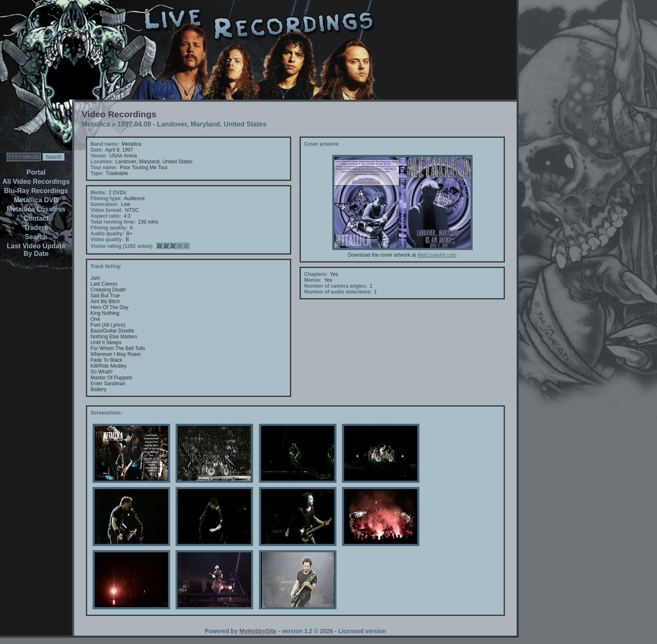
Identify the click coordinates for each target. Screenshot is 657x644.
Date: (97, 150)
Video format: (107, 210)
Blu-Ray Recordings (36, 191)
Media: (98, 193)
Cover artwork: (322, 144)
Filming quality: (109, 228)
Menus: (313, 280)
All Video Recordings (36, 182)
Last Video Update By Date (36, 250)
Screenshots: (106, 413)
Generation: (105, 204)
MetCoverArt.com (437, 255)
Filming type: (106, 198)
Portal (36, 172)
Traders (36, 228)
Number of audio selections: (338, 292)
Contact (36, 218)
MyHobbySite (258, 631)
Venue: (99, 156)
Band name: (105, 144)
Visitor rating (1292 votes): (122, 246)
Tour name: (104, 167)
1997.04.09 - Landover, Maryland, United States (192, 124)
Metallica (96, 124)
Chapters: (316, 274)
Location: (102, 162)
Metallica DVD (36, 200)
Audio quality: (107, 234)
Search (36, 237)
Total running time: (113, 222)
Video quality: (107, 240)
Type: (97, 173)
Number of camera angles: (336, 286)
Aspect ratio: (106, 216)
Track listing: (106, 266)
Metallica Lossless (36, 209)
